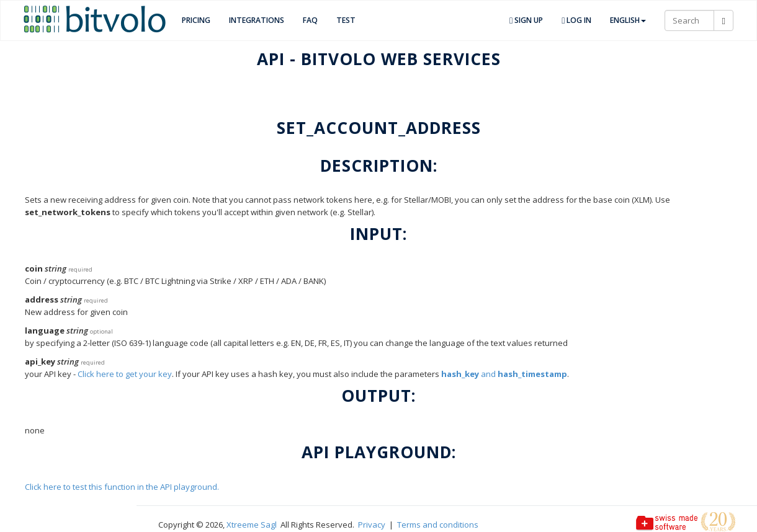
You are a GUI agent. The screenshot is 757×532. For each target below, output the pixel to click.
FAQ (310, 20)
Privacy (372, 525)
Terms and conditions (438, 525)
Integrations (257, 20)
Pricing (196, 20)
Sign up (526, 20)
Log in (576, 20)
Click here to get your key (125, 374)
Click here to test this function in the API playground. (122, 487)
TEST (346, 20)
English (628, 20)
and (504, 374)
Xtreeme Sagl (252, 525)
